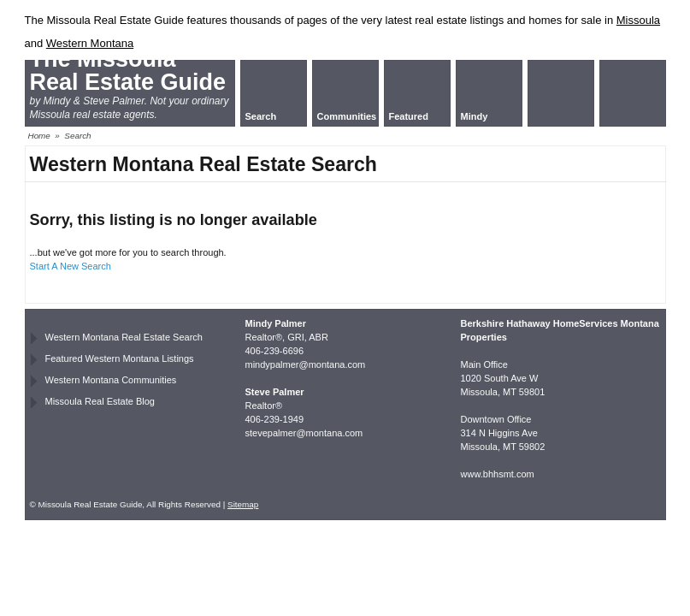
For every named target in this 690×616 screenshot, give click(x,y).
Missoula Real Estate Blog (100, 401)
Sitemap (243, 504)
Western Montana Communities (111, 380)
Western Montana (90, 43)
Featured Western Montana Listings (120, 358)
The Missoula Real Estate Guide (128, 71)
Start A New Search (71, 266)
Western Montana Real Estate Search (124, 337)
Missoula (638, 20)
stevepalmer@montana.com (304, 433)
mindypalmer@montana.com (306, 364)
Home (39, 136)
